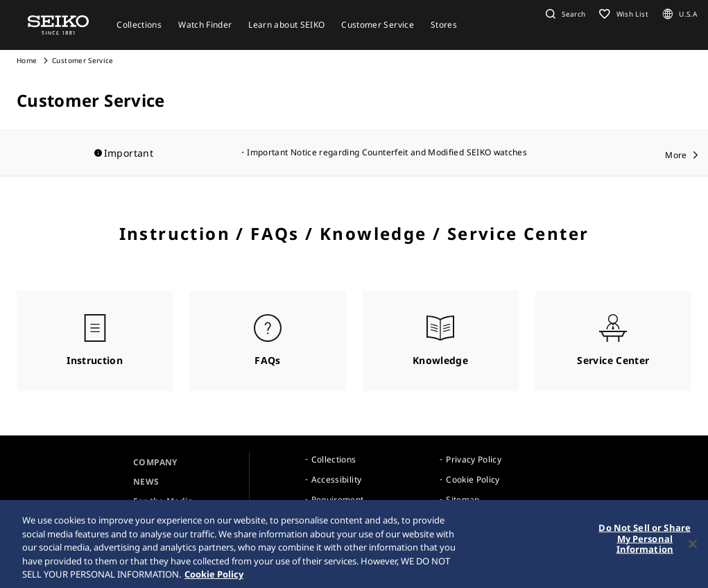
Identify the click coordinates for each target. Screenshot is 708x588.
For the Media (163, 501)
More (676, 155)
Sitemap (463, 500)
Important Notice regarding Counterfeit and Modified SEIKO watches (387, 152)
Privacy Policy (474, 459)
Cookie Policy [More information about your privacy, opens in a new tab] (214, 578)
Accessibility (337, 479)
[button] (564, 14)
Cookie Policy (473, 479)
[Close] (693, 547)
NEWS (146, 482)
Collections (334, 459)
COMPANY (155, 462)
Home (27, 60)
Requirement (338, 500)
